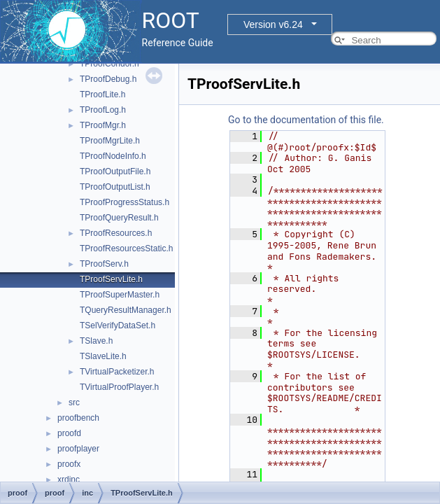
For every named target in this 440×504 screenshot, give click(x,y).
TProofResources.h (116, 233)
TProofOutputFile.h (115, 171)
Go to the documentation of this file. (306, 120)
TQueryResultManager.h (126, 310)
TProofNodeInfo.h (113, 156)
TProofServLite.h (111, 279)
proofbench (78, 418)
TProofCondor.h (109, 64)
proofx (69, 464)
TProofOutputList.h (115, 187)
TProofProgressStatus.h (125, 202)
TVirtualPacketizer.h (117, 372)
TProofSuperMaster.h (120, 295)
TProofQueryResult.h (119, 218)
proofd (69, 433)
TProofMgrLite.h (110, 141)
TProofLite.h (102, 94)
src (74, 402)
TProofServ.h (104, 264)
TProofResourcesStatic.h (126, 248)
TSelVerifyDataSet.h (118, 325)
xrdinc (69, 479)
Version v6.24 (273, 24)
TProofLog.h (103, 110)
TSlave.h (96, 341)
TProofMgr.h (103, 125)
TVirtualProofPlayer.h (119, 387)
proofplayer (78, 449)
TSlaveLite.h (103, 356)
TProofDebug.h (108, 79)
